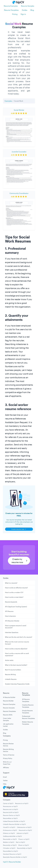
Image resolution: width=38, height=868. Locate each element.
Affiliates (6, 767)
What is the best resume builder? (16, 665)
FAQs (5, 784)
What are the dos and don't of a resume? (19, 637)
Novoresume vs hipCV (10, 806)
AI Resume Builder (9, 697)
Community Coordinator (19, 193)
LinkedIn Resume (11, 679)
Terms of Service (9, 755)
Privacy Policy (8, 758)
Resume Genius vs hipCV (11, 815)
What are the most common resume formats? (17, 643)
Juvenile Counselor (19, 152)
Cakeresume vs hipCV (24, 827)
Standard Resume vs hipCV (12, 854)
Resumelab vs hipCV (10, 839)
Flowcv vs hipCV (24, 839)
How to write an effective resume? (16, 588)
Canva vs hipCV (8, 803)
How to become (10, 616)
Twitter (5, 780)
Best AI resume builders (13, 670)
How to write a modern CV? (14, 592)
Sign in (23, 14)
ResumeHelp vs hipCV (24, 848)
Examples (8, 101)
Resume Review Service (8, 745)
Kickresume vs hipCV (10, 830)
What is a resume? (11, 583)
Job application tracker (8, 725)
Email (5, 777)
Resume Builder (8, 701)
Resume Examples (11, 6)
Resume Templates (11, 10)
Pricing (15, 14)
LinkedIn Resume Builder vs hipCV (14, 824)
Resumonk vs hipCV (25, 830)
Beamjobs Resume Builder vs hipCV (15, 857)
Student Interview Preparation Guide (17, 684)
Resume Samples (28, 6)
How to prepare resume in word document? (16, 627)
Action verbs (9, 660)
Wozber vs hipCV (9, 842)
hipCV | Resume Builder (12, 862)
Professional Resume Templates (28, 717)
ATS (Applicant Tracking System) (16, 607)
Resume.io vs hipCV (22, 803)
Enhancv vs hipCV (9, 833)
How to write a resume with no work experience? (17, 654)
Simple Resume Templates (27, 712)
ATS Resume (9, 611)
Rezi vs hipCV (20, 842)
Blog (32, 10)
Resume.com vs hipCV (11, 809)
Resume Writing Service (8, 750)
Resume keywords (11, 602)
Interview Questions (12, 632)
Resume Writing (10, 674)
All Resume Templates (26, 700)
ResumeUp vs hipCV (10, 845)
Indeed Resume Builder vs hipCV (14, 821)
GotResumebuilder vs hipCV (12, 836)
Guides (25, 10)
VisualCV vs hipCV (9, 827)
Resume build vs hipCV (11, 812)
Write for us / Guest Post (7, 763)
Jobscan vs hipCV (22, 833)
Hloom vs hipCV (24, 845)
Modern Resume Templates (28, 723)
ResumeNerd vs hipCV (10, 851)
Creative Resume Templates (28, 706)
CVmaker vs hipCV (9, 848)
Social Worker (19, 110)
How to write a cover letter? (14, 597)
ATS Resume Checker (12, 621)
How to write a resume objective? (16, 649)
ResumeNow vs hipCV (10, 818)
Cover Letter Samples (7, 719)
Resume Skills (8, 715)
